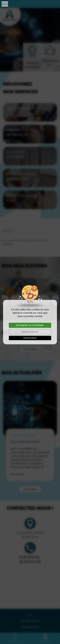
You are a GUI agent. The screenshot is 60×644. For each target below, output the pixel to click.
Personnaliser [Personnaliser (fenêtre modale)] (30, 338)
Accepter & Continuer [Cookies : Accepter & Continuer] (30, 325)
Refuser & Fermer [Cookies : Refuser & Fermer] (30, 332)
